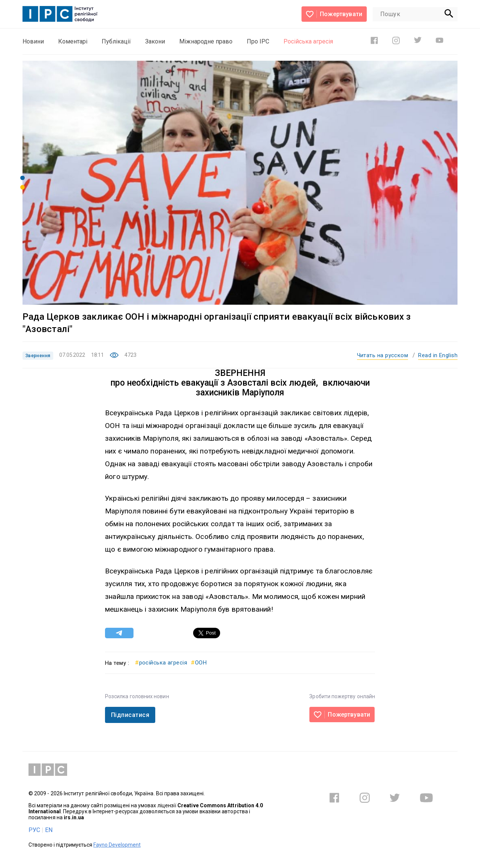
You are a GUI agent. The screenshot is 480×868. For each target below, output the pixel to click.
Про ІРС (258, 41)
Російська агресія (308, 41)
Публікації (116, 41)
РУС (34, 830)
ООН (199, 663)
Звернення (38, 356)
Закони (155, 41)
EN (49, 830)
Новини (33, 41)
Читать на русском (383, 355)
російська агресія (161, 663)
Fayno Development (117, 845)
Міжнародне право (206, 41)
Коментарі (73, 41)
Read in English (438, 355)
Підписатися (130, 715)
